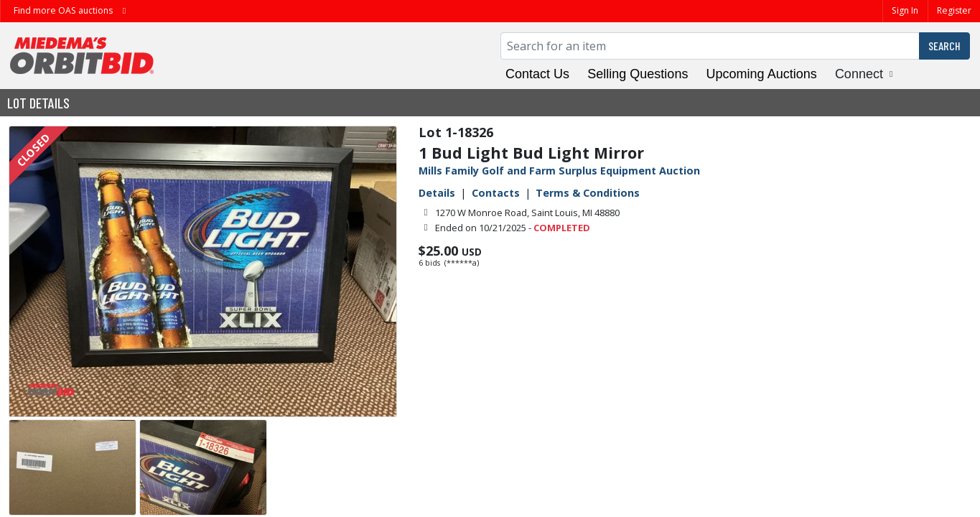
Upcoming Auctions (762, 74)
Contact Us (537, 74)
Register (954, 10)
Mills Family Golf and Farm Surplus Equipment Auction (559, 171)
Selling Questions (638, 74)
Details (437, 193)
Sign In (905, 10)
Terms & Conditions (588, 193)
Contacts (496, 193)
